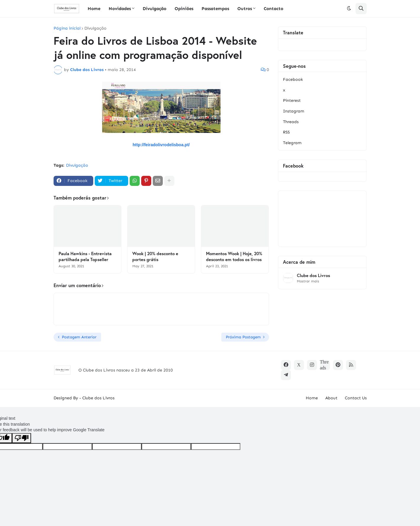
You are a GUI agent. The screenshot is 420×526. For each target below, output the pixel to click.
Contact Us (356, 398)
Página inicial (67, 28)
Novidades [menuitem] (120, 9)
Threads (291, 122)
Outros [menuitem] (245, 9)
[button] (349, 9)
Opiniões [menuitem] (184, 9)
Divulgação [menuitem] (155, 9)
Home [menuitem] (94, 9)
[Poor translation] (22, 438)
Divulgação (95, 28)
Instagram (294, 111)
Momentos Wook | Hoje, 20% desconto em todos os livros (234, 256)
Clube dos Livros (313, 275)
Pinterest (292, 100)
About (331, 398)
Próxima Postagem (243, 337)
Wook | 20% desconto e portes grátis (155, 256)
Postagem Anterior (79, 337)
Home (312, 398)
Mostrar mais (308, 281)
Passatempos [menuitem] (215, 9)
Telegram (292, 143)
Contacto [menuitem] (273, 9)
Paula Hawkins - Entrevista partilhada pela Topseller (85, 256)
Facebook (293, 79)
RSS (286, 132)
